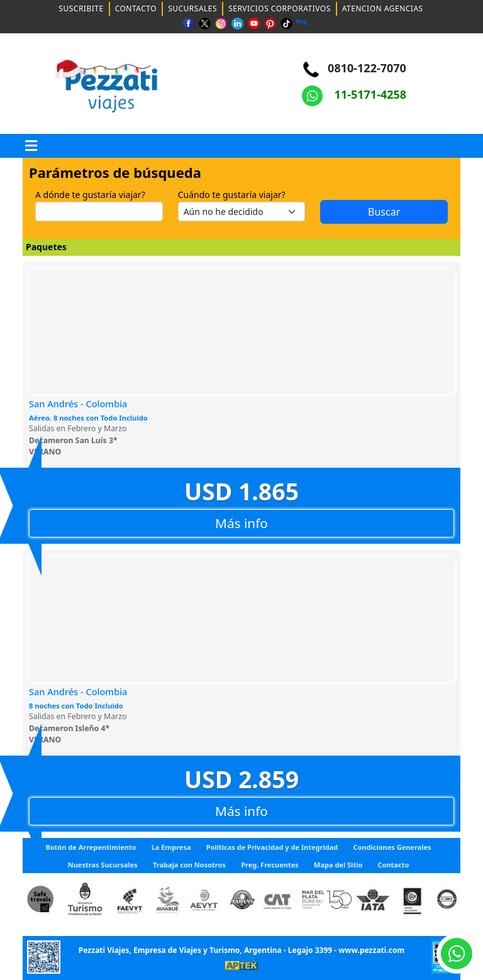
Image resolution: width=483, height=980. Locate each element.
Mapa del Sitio (338, 865)
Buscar (384, 212)
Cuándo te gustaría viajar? (232, 195)
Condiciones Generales (392, 847)
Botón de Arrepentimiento (91, 847)
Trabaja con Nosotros (189, 865)
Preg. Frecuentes (270, 865)
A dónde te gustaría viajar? (90, 195)
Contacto (394, 865)
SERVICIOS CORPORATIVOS (280, 8)
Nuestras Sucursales (103, 865)
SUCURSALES (192, 8)
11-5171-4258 (354, 94)
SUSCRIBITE (81, 8)
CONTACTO (136, 8)
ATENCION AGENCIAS (383, 8)
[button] (31, 146)
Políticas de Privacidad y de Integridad (272, 847)
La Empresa (171, 847)
